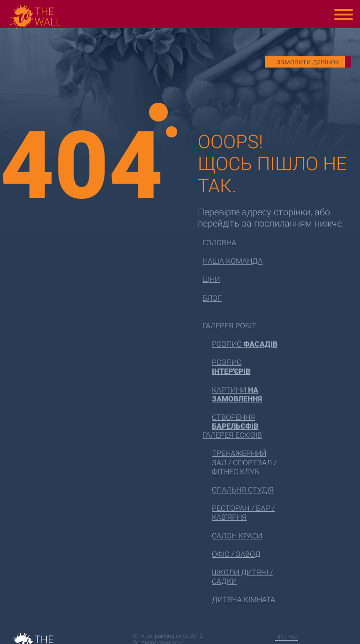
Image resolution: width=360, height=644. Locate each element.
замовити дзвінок (308, 62)
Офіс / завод (236, 554)
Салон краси (237, 536)
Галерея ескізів (232, 435)
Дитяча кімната (244, 600)
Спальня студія (243, 490)
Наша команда (232, 261)
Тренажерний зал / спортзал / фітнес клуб (244, 462)
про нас (287, 637)
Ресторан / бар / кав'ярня (243, 513)
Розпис (245, 344)
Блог (212, 298)
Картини (237, 394)
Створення (235, 422)
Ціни (211, 279)
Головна (219, 243)
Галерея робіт (229, 326)
